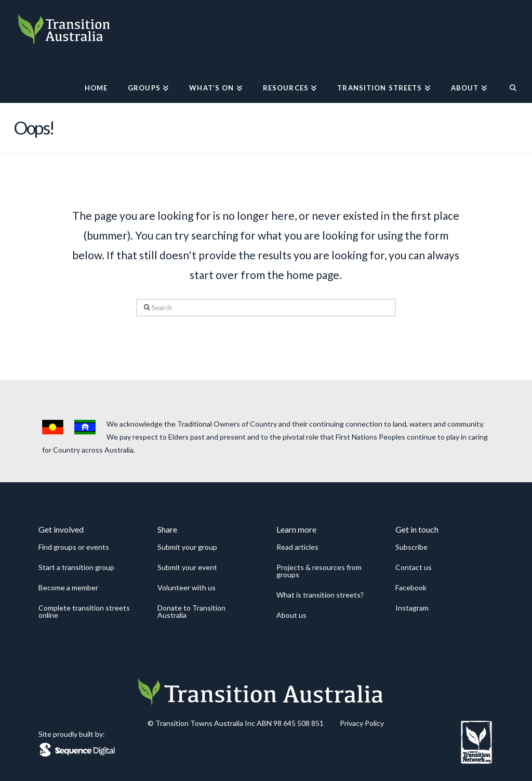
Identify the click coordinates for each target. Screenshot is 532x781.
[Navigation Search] (508, 77)
